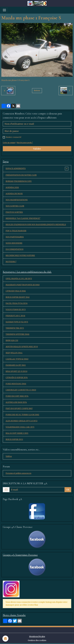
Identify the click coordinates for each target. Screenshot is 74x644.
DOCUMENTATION (14, 249)
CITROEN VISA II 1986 (16, 291)
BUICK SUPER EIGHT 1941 (18, 297)
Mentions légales (37, 636)
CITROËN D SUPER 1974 (17, 378)
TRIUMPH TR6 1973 (15, 328)
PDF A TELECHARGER (16, 231)
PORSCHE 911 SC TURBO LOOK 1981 (22, 415)
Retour (37, 90)
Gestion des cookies (37, 640)
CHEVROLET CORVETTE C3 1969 (21, 390)
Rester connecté (14, 137)
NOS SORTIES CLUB (15, 206)
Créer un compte (9, 143)
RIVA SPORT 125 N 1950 (16, 371)
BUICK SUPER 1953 (14, 439)
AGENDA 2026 (12, 187)
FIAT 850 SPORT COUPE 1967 (19, 408)
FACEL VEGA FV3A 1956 (17, 303)
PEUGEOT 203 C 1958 (15, 316)
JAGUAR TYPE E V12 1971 (17, 322)
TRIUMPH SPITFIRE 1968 (17, 334)
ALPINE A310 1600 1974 (16, 402)
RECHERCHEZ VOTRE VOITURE (20, 255)
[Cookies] (5, 639)
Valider (37, 149)
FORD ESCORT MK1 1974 (17, 396)
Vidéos (9, 456)
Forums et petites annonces (18, 473)
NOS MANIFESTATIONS (17, 200)
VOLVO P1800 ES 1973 (16, 309)
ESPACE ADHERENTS (16, 168)
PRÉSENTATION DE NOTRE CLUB (21, 175)
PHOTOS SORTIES (14, 212)
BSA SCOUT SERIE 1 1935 (17, 433)
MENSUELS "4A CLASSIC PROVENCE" (23, 218)
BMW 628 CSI (12, 340)
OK (68, 490)
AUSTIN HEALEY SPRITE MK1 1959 (22, 347)
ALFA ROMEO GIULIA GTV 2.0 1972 (22, 421)
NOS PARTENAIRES (15, 237)
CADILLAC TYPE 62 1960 (17, 359)
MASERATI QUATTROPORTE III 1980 (23, 285)
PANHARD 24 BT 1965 (16, 365)
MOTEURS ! (11, 262)
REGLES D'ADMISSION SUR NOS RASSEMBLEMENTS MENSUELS (36, 225)
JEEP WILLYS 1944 (14, 353)
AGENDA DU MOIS (14, 194)
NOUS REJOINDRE (14, 243)
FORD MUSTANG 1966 (16, 384)
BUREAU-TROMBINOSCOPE (19, 181)
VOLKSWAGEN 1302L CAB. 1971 (20, 427)
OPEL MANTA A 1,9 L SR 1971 (19, 279)
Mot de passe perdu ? (25, 143)
